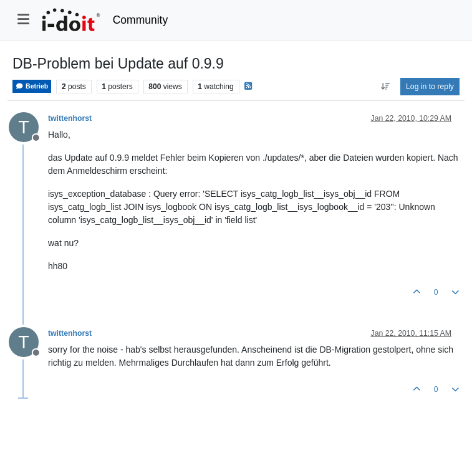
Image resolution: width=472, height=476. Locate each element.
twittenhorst (70, 118)
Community (141, 20)
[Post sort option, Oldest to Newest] (385, 87)
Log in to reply (430, 87)
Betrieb (32, 86)
